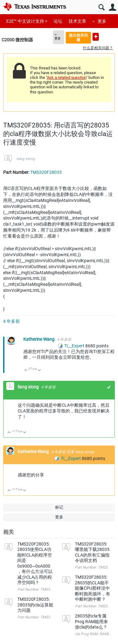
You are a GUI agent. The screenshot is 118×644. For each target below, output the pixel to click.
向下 (39, 371)
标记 (59, 507)
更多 (102, 21)
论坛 (58, 21)
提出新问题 (96, 37)
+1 (109, 387)
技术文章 (77, 21)
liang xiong (26, 159)
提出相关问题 (78, 37)
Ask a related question (67, 77)
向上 (26, 371)
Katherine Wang (39, 339)
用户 (112, 7)
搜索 (101, 7)
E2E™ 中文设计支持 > (27, 21)
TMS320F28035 (46, 172)
